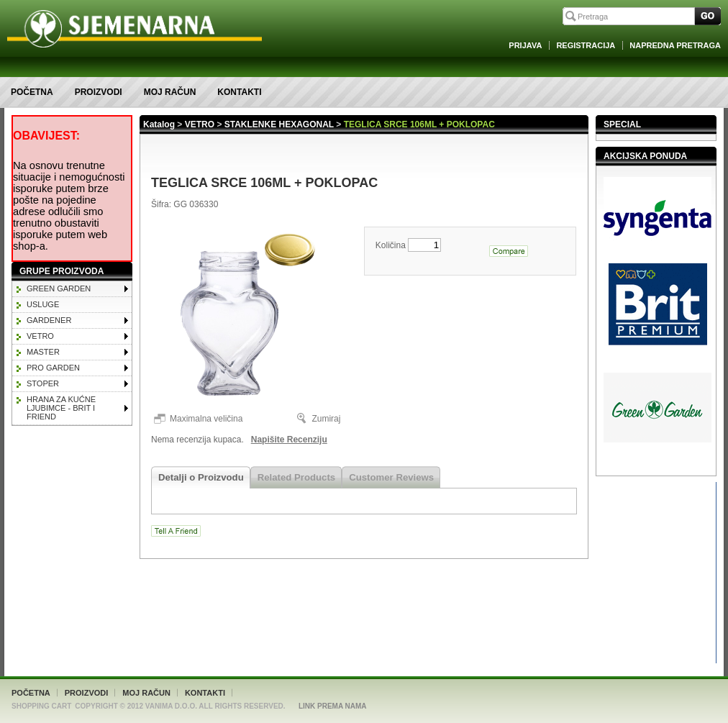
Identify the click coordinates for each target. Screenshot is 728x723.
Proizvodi (99, 92)
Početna (32, 92)
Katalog (159, 124)
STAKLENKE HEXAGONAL (279, 124)
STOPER (43, 383)
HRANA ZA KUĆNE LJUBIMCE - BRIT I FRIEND (61, 408)
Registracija (586, 45)
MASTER (43, 352)
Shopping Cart (41, 706)
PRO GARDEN (53, 368)
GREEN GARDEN (59, 288)
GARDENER (49, 320)
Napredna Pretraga (675, 45)
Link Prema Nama (333, 706)
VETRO (40, 336)
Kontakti (239, 92)
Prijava (525, 45)
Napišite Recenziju (289, 440)
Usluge (43, 304)
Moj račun (170, 92)
